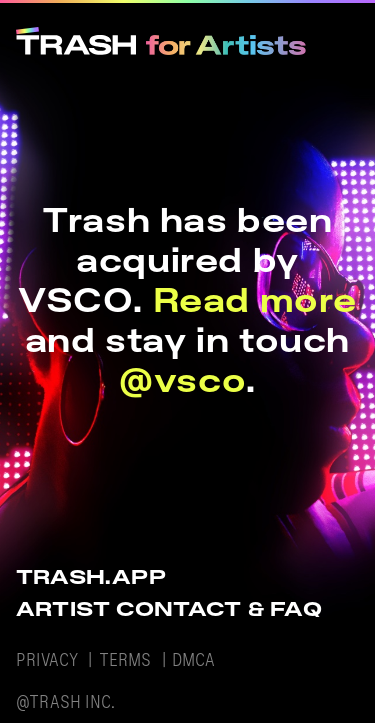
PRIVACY (47, 659)
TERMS (125, 659)
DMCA (194, 659)
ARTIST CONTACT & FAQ (169, 608)
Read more (255, 299)
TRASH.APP (91, 576)
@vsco (182, 379)
